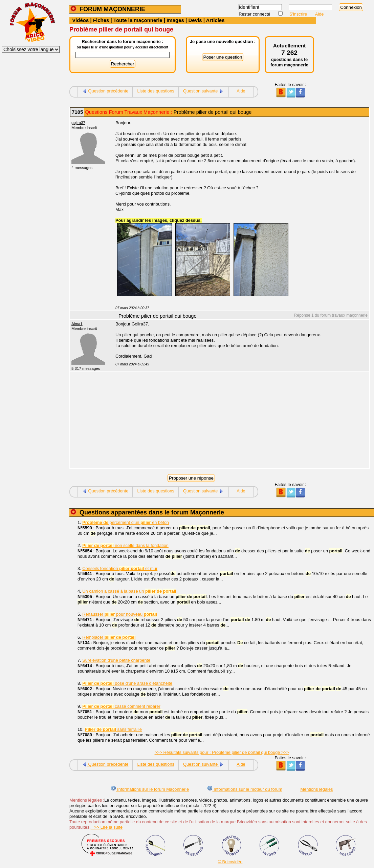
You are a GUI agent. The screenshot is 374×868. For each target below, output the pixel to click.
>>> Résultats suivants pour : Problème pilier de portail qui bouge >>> (222, 752)
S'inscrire (299, 14)
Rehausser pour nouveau (120, 614)
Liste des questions (156, 91)
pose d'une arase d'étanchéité (127, 683)
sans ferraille (113, 729)
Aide (320, 14)
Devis (195, 20)
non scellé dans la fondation (125, 545)
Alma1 (77, 324)
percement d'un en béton (126, 522)
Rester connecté (255, 14)
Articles (215, 20)
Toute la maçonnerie (138, 20)
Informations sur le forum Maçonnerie (150, 789)
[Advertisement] (239, 421)
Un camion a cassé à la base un (129, 591)
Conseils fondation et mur (120, 568)
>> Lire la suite (107, 827)
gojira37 (78, 123)
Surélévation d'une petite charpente (116, 660)
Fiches (101, 20)
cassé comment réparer (121, 706)
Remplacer (109, 637)
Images (175, 20)
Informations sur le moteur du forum (245, 789)
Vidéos (80, 20)
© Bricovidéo (230, 862)
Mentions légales (316, 789)
